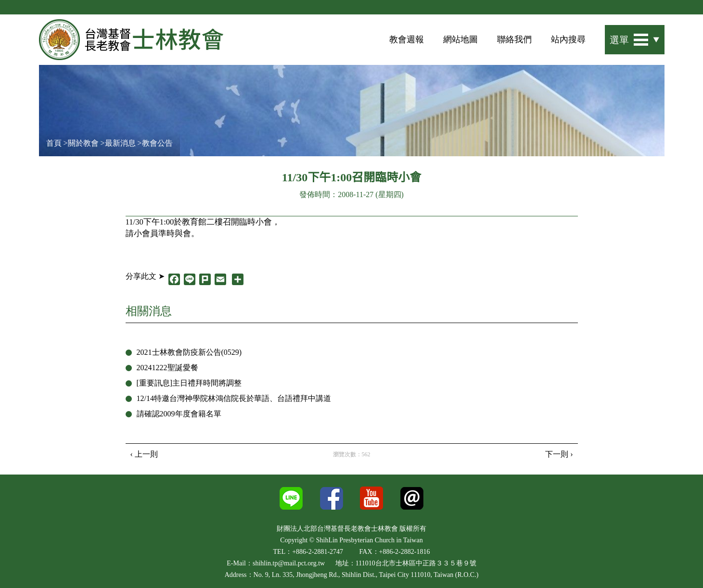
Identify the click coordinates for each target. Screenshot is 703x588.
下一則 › (559, 454)
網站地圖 (460, 39)
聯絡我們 (514, 39)
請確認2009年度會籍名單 (179, 414)
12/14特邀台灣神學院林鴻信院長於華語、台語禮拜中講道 (234, 398)
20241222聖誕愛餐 (167, 368)
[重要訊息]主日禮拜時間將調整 (189, 383)
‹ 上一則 (144, 454)
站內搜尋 (568, 39)
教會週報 (407, 39)
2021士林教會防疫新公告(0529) (189, 352)
